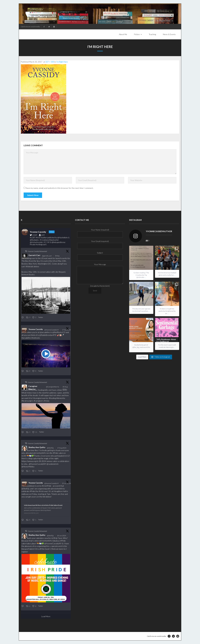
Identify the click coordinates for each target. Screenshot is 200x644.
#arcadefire (26, 338)
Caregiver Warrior (33, 388)
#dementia (61, 398)
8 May (57, 256)
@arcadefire (45, 332)
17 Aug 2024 (62, 448)
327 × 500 (50, 62)
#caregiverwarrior (41, 398)
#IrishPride (47, 486)
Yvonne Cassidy (36, 329)
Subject (100, 255)
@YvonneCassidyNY (52, 330)
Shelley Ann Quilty (37, 447)
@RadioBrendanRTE (48, 335)
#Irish (41, 491)
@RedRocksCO (59, 332)
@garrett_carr (47, 256)
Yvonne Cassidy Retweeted (37, 251)
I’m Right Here (62, 62)
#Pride (55, 453)
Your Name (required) (100, 232)
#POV (24, 332)
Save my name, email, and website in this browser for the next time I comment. (60, 188)
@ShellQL (50, 448)
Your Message (100, 266)
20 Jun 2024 (62, 536)
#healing (52, 398)
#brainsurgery (27, 401)
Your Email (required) (100, 244)
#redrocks (36, 338)
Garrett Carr (34, 255)
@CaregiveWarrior (53, 388)
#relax (47, 401)
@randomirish (52, 464)
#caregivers (39, 401)
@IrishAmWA (39, 453)
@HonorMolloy (28, 467)
